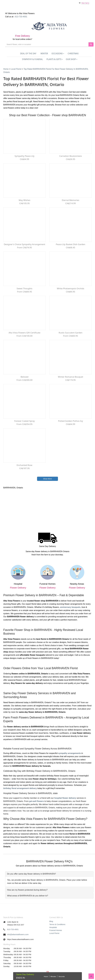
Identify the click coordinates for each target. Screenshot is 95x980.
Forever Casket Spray (24, 421)
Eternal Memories (71, 200)
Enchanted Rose (25, 465)
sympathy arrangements (70, 753)
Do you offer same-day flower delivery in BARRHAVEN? (31, 874)
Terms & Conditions (57, 924)
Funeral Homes (56, 930)
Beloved (25, 377)
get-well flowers (36, 801)
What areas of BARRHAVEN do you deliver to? (28, 896)
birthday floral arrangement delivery (20, 788)
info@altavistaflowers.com (18, 934)
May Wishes (24, 200)
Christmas (73, 53)
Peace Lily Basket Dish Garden (71, 244)
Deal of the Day (28, 53)
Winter (44, 53)
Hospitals (53, 927)
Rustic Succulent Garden (71, 333)
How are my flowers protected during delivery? (27, 890)
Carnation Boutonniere (71, 156)
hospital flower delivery (65, 798)
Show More (48, 479)
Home (6, 69)
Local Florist (16, 69)
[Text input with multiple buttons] (47, 44)
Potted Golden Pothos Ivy (70, 421)
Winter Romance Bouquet (71, 377)
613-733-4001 (21, 17)
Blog (51, 921)
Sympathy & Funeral (32, 59)
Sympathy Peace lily (25, 156)
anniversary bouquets (70, 607)
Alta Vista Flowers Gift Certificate (24, 333)
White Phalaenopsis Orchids (71, 288)
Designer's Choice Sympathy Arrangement (24, 244)
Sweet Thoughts (24, 288)
